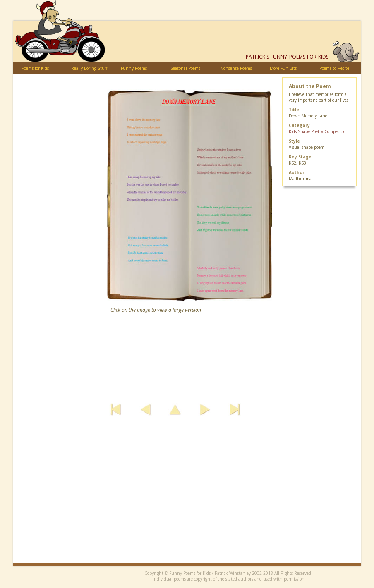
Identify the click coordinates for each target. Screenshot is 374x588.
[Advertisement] (224, 505)
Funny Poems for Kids (287, 57)
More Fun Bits (283, 68)
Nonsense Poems (236, 68)
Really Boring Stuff (89, 68)
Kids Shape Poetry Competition (319, 131)
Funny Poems (134, 68)
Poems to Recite (334, 68)
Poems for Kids (35, 68)
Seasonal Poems (185, 68)
